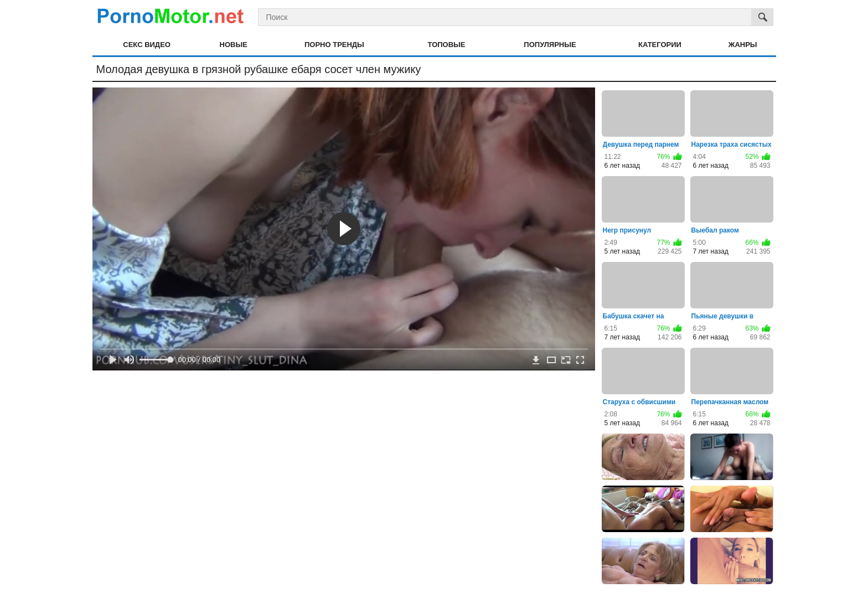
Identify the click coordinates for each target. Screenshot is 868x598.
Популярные (550, 45)
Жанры (743, 45)
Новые (234, 45)
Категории (660, 45)
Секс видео (147, 45)
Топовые (447, 45)
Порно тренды (334, 45)
